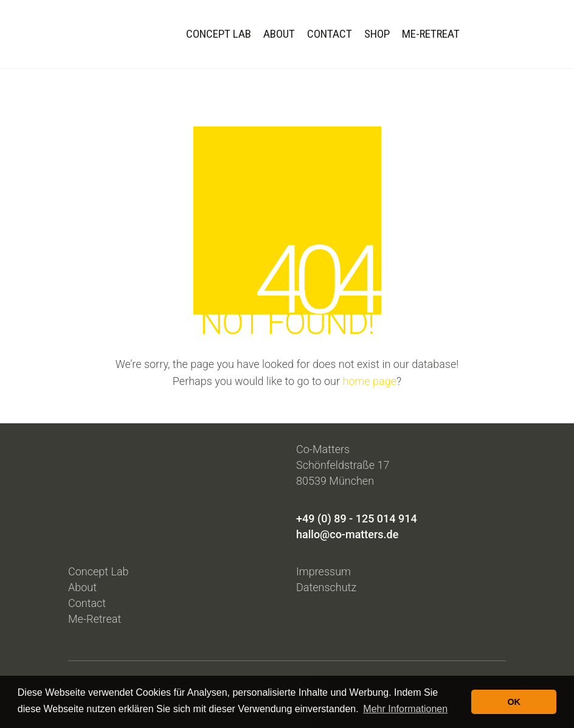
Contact (87, 603)
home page (369, 381)
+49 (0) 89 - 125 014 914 (357, 518)
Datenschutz (326, 587)
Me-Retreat (95, 619)
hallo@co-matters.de (347, 534)
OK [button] (514, 702)
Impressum (323, 571)
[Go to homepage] (89, 34)
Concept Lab (99, 571)
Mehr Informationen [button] (405, 709)
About (82, 587)
